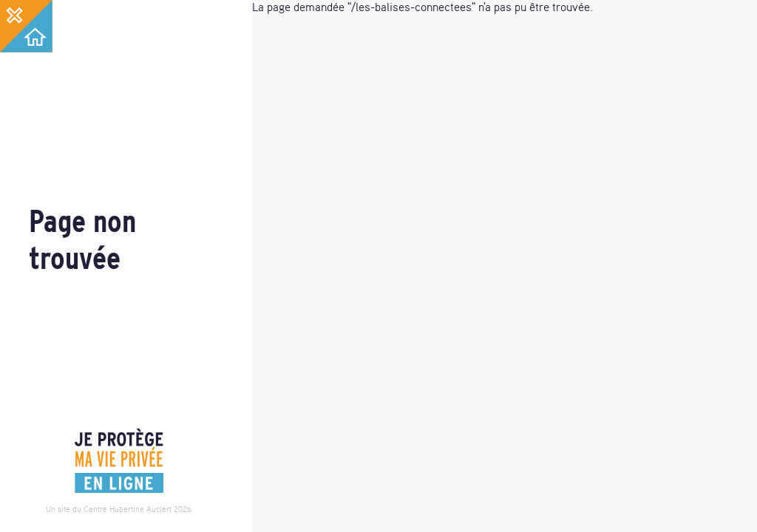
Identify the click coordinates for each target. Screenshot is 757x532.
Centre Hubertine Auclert (128, 509)
